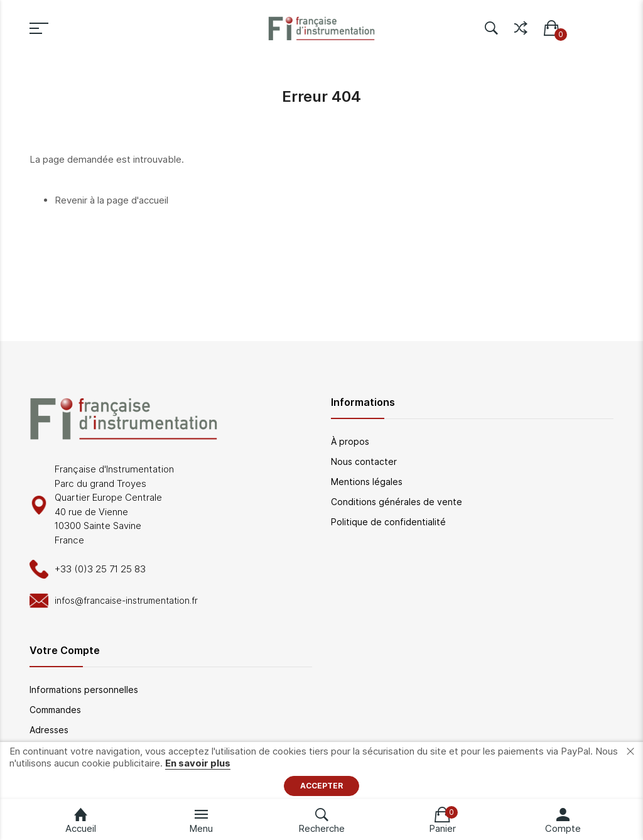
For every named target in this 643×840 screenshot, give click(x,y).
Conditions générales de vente (397, 502)
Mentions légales (367, 482)
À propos (350, 441)
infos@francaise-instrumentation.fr (126, 600)
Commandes (55, 710)
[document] (321, 771)
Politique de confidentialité (388, 522)
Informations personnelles (84, 690)
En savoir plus (198, 763)
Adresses (49, 730)
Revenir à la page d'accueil (111, 200)
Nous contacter (364, 461)
